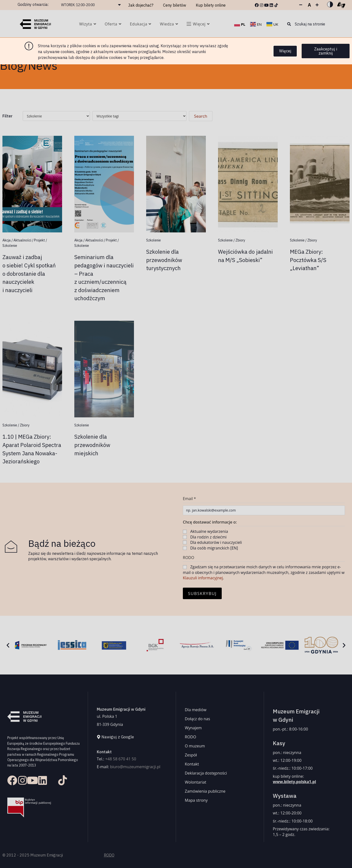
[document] (176, 434)
